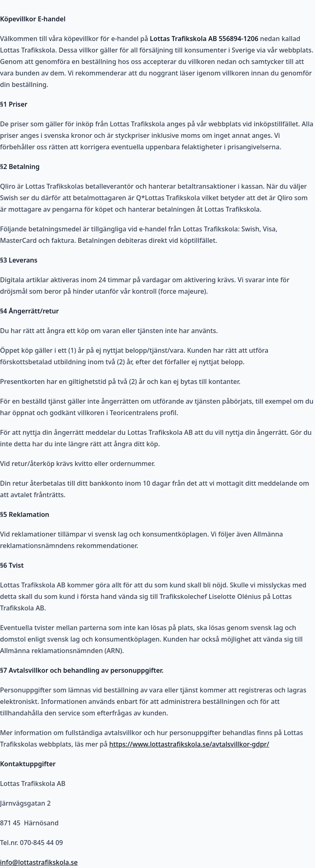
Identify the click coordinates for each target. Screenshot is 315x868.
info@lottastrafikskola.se (39, 862)
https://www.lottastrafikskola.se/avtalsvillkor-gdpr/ (189, 744)
